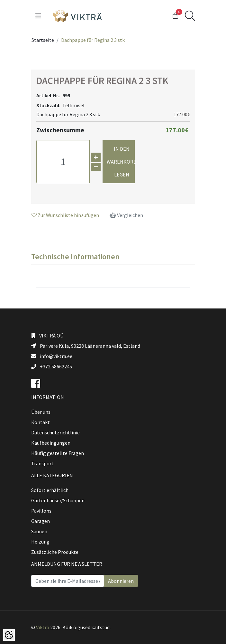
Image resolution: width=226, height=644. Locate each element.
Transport (42, 463)
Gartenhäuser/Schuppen (58, 500)
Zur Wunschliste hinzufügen (65, 215)
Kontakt (41, 422)
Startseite (43, 40)
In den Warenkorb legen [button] (121, 162)
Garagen (41, 521)
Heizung (40, 542)
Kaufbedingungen (51, 443)
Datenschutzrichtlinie (55, 432)
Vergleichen (126, 215)
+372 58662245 (52, 366)
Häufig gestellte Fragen (58, 453)
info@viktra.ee (52, 356)
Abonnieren (121, 581)
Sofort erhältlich (50, 490)
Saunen (39, 531)
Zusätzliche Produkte (55, 552)
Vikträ (43, 627)
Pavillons (41, 511)
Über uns (41, 412)
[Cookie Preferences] (9, 635)
